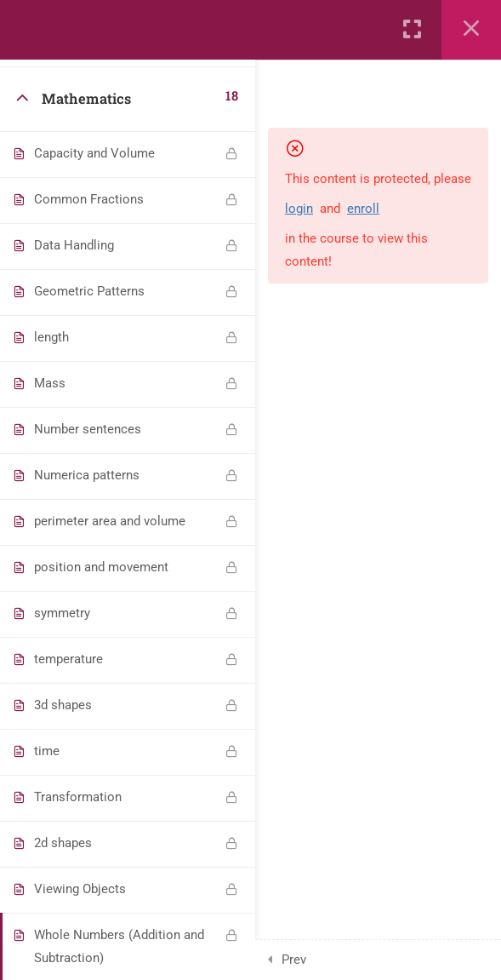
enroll (363, 209)
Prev (294, 960)
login (299, 209)
